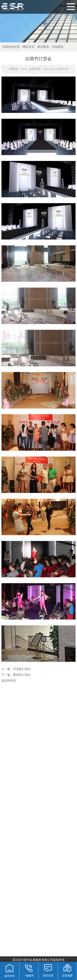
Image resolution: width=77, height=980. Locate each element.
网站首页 (28, 47)
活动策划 (58, 47)
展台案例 (43, 47)
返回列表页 (9, 681)
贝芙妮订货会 (22, 669)
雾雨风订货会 (22, 675)
